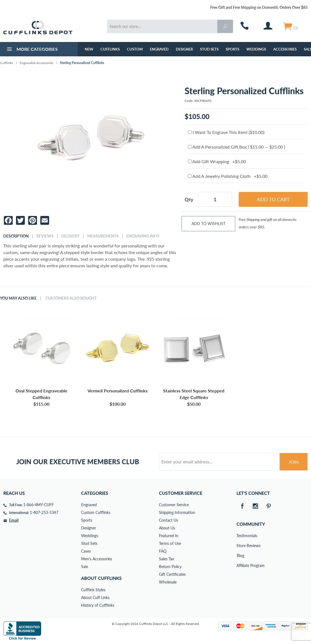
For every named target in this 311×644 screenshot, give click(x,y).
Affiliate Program (240, 565)
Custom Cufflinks (96, 512)
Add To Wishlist (208, 224)
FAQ (163, 551)
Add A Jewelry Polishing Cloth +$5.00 (228, 176)
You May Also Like (18, 298)
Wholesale (168, 582)
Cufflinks (110, 49)
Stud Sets (209, 49)
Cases (86, 551)
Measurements (103, 236)
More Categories (32, 50)
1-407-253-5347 (44, 512)
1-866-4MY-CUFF (38, 505)
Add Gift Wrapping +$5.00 (217, 161)
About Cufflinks (101, 578)
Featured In (169, 536)
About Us (167, 528)
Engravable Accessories (36, 63)
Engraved (159, 49)
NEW (89, 49)
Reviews (45, 236)
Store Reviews (240, 546)
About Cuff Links (95, 597)
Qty (189, 199)
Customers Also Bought (71, 298)
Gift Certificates (172, 574)
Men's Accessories (97, 559)
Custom (135, 49)
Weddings (256, 49)
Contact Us (168, 520)
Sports (232, 49)
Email (14, 520)
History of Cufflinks (98, 605)
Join (294, 462)
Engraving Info (143, 236)
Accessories (285, 49)
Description (16, 236)
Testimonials (240, 536)
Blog (240, 555)
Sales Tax (167, 559)
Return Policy (170, 567)
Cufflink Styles (93, 590)
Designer (184, 49)
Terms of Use (170, 543)
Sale (85, 567)
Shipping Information (177, 512)
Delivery (70, 236)
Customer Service (174, 505)
